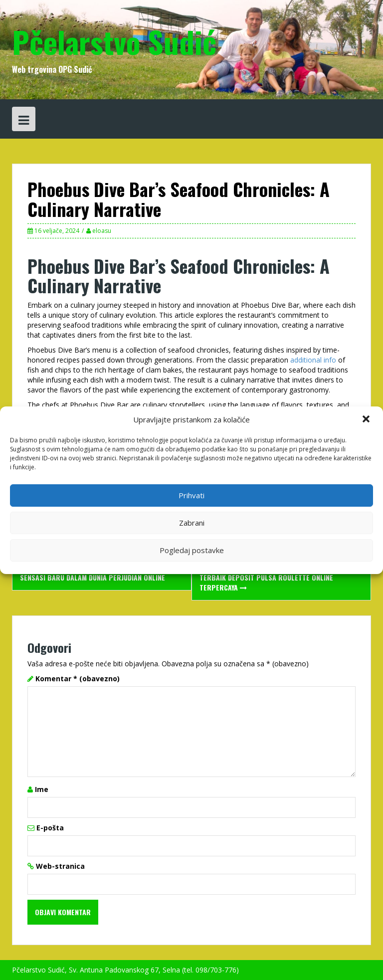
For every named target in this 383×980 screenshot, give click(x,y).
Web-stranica (60, 866)
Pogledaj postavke (192, 550)
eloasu (102, 231)
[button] (367, 420)
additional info (313, 360)
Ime (42, 789)
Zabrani (192, 523)
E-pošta (50, 828)
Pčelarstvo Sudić (114, 41)
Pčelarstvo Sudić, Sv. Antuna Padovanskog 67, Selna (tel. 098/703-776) (125, 970)
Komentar (78, 679)
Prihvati (191, 495)
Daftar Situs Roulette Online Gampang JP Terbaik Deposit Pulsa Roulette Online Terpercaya (270, 577)
